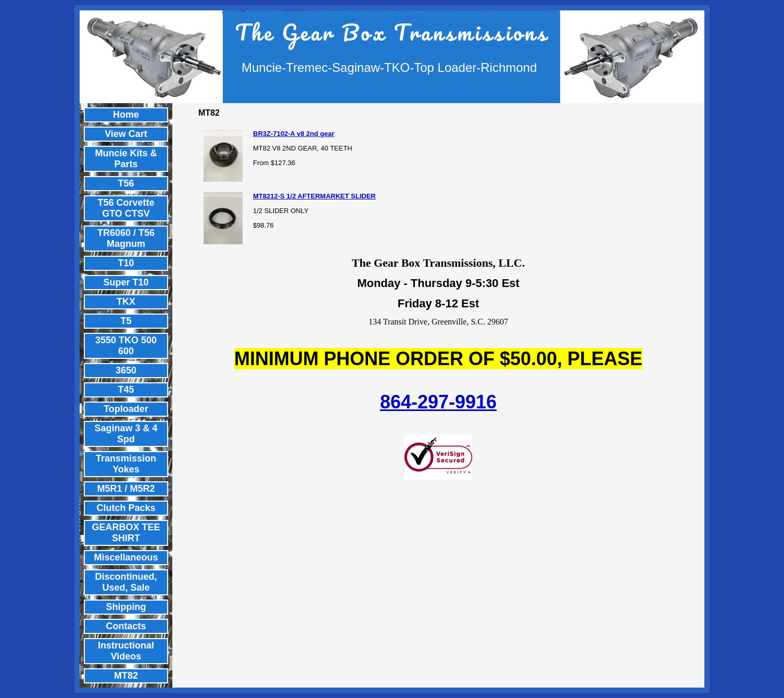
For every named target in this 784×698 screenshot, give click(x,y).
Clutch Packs (126, 508)
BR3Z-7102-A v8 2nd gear (294, 134)
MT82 (126, 676)
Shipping (126, 607)
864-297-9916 (438, 402)
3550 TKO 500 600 (126, 346)
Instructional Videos (126, 651)
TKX (126, 302)
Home (126, 115)
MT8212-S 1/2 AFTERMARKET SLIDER (314, 196)
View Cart (126, 134)
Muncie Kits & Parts (126, 159)
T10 (126, 263)
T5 (126, 321)
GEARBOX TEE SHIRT (126, 533)
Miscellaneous (126, 557)
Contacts (126, 626)
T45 (126, 390)
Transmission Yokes (126, 464)
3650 (126, 370)
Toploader (126, 409)
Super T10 (126, 282)
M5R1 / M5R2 (126, 489)
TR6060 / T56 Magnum (126, 238)
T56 (126, 183)
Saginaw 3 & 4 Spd (126, 434)
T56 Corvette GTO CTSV (126, 208)
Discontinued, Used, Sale (126, 582)
